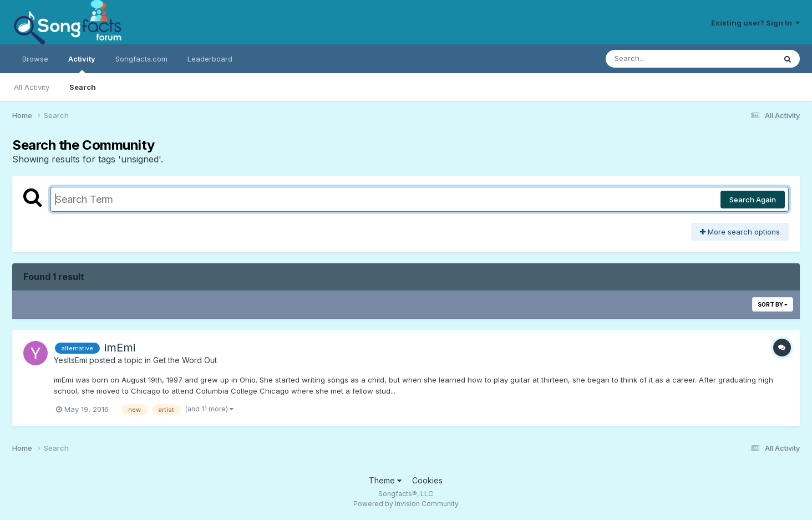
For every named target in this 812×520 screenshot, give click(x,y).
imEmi (120, 348)
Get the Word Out (185, 360)
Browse (35, 59)
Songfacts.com (141, 59)
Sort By (773, 304)
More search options (740, 232)
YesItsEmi (70, 360)
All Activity (32, 87)
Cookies (427, 480)
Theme (385, 480)
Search (83, 87)
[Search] (660, 59)
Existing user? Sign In (755, 23)
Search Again (753, 200)
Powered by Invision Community (406, 504)
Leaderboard (210, 59)
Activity (82, 64)
